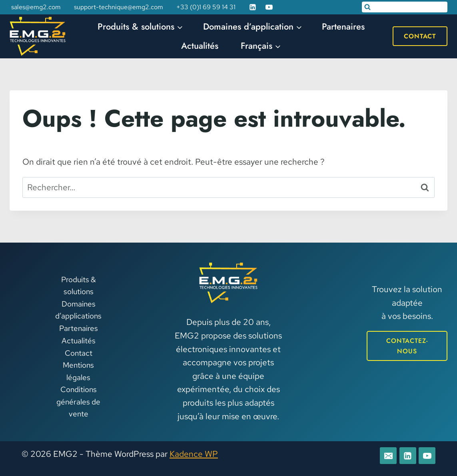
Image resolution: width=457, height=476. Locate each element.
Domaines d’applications (78, 310)
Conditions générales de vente (78, 402)
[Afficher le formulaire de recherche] (405, 7)
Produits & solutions (79, 286)
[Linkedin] (253, 7)
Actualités (200, 46)
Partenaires (343, 26)
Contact (420, 36)
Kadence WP (194, 454)
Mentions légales (78, 371)
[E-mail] (388, 456)
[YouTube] (269, 7)
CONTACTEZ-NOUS (407, 346)
